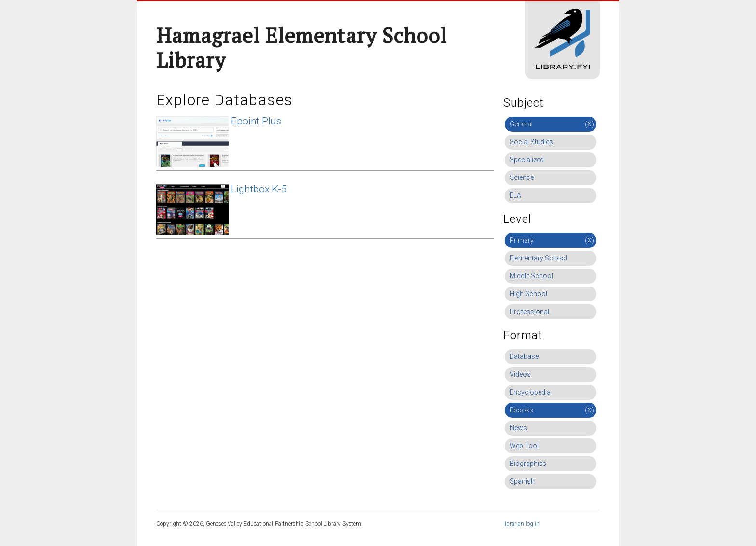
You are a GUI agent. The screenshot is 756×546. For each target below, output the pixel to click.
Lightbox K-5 (259, 189)
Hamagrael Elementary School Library (302, 48)
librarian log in (521, 524)
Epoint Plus (256, 121)
